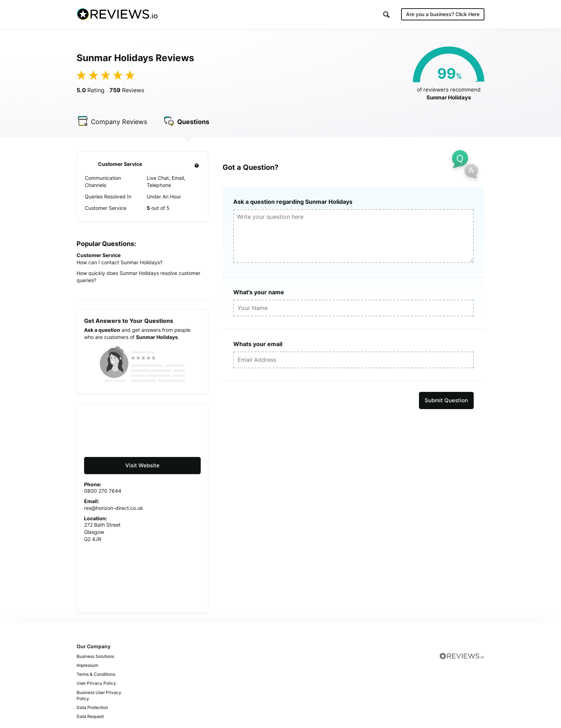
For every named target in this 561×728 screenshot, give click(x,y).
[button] (386, 14)
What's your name (259, 292)
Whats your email (258, 344)
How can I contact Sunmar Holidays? (119, 262)
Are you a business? (443, 14)
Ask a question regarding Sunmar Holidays (293, 202)
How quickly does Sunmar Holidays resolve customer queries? (138, 277)
